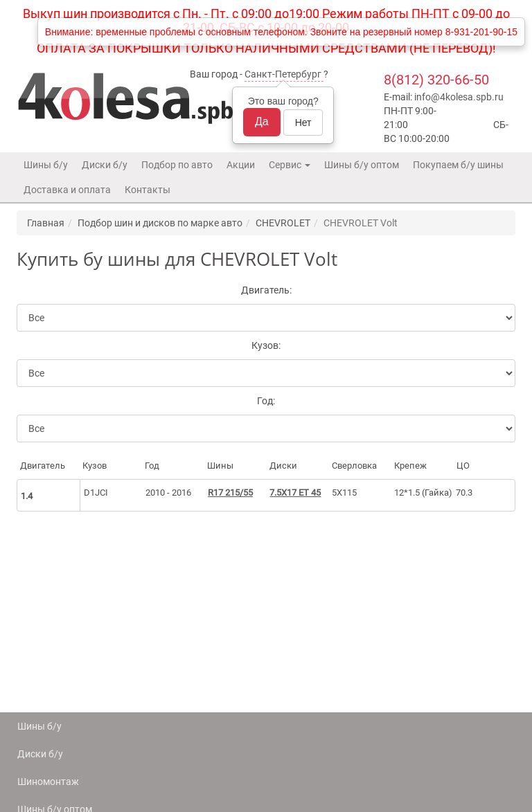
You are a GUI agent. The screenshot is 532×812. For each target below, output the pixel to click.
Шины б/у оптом (362, 165)
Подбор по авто (177, 165)
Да (262, 121)
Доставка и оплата (67, 190)
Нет (303, 123)
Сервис (290, 165)
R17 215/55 (230, 493)
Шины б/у (46, 165)
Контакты (148, 190)
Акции (241, 165)
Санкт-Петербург (283, 74)
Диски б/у (105, 165)
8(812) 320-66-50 (436, 80)
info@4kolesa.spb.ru (459, 97)
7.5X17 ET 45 (295, 493)
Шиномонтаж (48, 782)
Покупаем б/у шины (458, 165)
